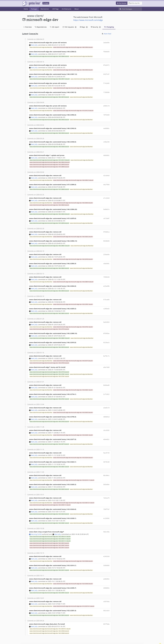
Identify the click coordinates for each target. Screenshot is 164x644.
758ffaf (106, 501)
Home (26, 9)
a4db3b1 (106, 569)
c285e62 (106, 304)
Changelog (109, 27)
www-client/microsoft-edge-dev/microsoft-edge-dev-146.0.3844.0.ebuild (73, 200)
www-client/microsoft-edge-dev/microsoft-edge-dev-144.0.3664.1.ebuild (73, 384)
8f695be (106, 328)
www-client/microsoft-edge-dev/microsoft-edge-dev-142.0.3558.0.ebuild (73, 574)
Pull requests (70, 27)
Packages (34, 9)
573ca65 (106, 295)
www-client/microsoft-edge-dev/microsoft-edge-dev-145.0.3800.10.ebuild (73, 277)
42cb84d (106, 173)
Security (96, 27)
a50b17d (106, 105)
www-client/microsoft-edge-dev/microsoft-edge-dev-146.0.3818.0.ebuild (73, 255)
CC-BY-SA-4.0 (68, 640)
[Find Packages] (132, 9)
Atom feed (106, 34)
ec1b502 (106, 510)
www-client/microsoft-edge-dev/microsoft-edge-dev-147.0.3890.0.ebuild (49, 164)
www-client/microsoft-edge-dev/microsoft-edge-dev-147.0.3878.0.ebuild (49, 162)
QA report (54, 27)
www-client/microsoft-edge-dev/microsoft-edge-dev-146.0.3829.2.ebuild (73, 233)
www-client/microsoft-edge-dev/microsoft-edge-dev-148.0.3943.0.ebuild (73, 69)
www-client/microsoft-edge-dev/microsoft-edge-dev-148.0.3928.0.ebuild (73, 87)
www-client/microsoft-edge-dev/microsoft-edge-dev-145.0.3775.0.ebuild (49, 324)
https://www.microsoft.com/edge (88, 20)
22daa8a (106, 251)
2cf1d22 (106, 388)
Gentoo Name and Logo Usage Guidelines (90, 640)
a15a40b (106, 282)
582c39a (106, 523)
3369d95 (106, 556)
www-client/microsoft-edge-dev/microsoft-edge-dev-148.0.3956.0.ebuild (73, 47)
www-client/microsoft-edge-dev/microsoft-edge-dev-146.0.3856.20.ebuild (50, 160)
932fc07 (106, 74)
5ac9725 (106, 445)
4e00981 (106, 127)
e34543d (106, 547)
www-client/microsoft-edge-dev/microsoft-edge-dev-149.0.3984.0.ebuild (49, 56)
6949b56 (106, 237)
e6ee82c (106, 432)
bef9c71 (106, 350)
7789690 (106, 91)
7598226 (106, 273)
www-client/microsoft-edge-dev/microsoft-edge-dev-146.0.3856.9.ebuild (49, 202)
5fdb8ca (106, 228)
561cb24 (106, 600)
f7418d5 (106, 82)
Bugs (84, 27)
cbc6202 (106, 423)
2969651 (106, 578)
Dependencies (41, 27)
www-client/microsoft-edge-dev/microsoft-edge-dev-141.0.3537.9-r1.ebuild (74, 596)
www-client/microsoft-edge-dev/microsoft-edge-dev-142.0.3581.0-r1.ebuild (74, 494)
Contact (139, 636)
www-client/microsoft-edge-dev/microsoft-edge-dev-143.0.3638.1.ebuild (73, 428)
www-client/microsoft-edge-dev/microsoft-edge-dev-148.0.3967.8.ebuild (49, 96)
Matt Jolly (34, 45)
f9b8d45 (106, 51)
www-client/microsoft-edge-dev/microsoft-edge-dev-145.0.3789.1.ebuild (73, 299)
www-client (35, 16)
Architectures (67, 9)
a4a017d (106, 401)
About (76, 9)
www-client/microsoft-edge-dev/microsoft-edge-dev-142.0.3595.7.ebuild (49, 536)
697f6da (106, 614)
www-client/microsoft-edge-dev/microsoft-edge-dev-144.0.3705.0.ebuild (49, 357)
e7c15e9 (106, 195)
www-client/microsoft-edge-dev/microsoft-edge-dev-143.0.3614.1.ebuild (49, 539)
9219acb (106, 337)
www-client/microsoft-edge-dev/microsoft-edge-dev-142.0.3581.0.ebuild (49, 534)
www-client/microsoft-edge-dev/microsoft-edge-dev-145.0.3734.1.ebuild (73, 322)
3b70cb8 (106, 454)
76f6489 (106, 113)
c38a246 (106, 140)
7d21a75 (106, 490)
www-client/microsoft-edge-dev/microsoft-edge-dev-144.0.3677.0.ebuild (73, 355)
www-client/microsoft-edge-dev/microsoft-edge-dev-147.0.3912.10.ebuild (73, 109)
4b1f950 (106, 182)
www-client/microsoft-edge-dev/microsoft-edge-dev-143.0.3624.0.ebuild (73, 450)
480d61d (106, 410)
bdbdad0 (106, 379)
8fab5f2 (106, 65)
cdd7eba (106, 592)
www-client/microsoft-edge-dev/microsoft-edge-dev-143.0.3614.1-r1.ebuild (74, 472)
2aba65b (106, 43)
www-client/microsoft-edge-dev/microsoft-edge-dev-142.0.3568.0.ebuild (73, 552)
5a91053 (106, 317)
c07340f (106, 215)
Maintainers (45, 9)
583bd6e (106, 476)
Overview (28, 27)
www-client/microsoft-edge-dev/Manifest (41, 47)
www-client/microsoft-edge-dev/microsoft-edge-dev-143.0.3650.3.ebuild (73, 406)
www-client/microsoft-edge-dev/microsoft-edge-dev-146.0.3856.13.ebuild (73, 178)
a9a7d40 (106, 361)
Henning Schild (36, 525)
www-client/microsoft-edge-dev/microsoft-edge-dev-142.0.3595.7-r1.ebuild (50, 497)
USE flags (55, 9)
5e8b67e (106, 206)
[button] (122, 3)
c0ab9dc (106, 259)
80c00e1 (106, 468)
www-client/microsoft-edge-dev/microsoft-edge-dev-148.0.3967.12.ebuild (50, 78)
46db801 (106, 153)
